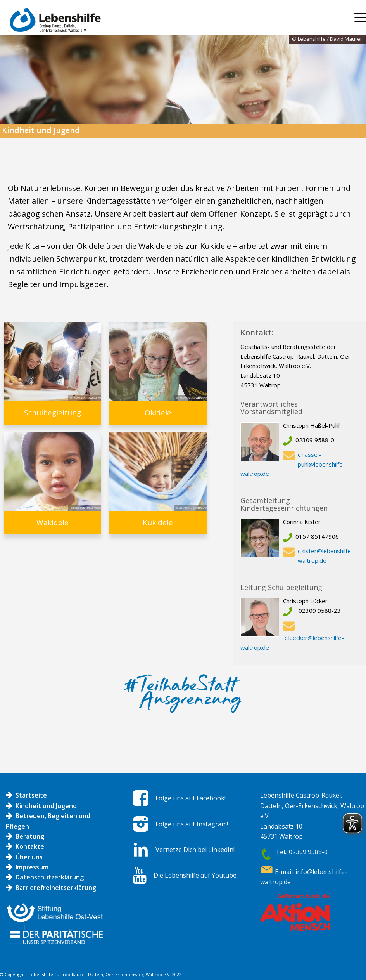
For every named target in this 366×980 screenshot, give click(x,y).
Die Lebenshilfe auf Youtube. (196, 875)
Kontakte (30, 846)
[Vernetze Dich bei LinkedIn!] (141, 850)
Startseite (31, 795)
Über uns (29, 857)
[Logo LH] (53, 24)
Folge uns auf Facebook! (191, 798)
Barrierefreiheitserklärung (56, 888)
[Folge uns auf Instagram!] (141, 824)
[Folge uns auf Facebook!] (141, 798)
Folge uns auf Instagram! (192, 824)
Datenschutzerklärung (50, 877)
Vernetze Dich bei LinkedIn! (195, 850)
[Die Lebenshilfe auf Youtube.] (140, 876)
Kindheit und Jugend (46, 806)
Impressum (32, 867)
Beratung (30, 836)
